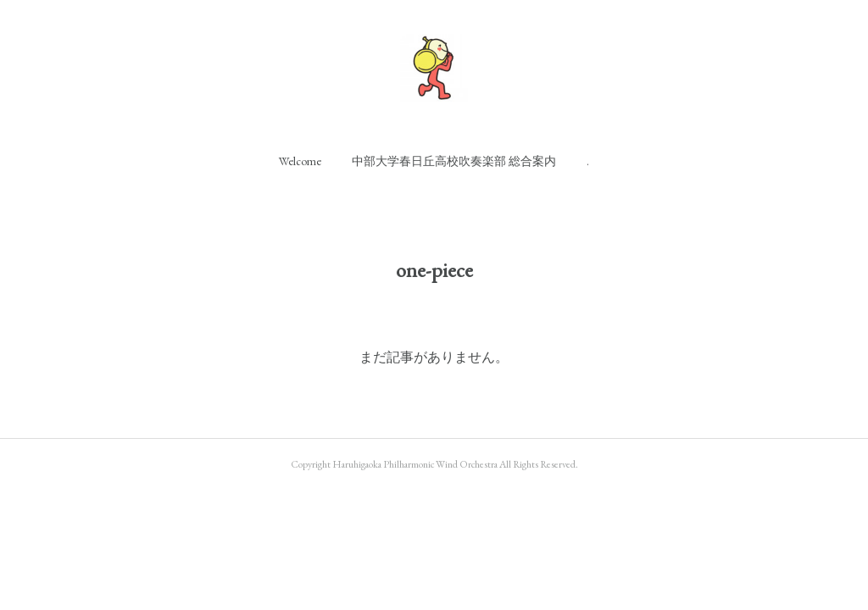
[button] (300, 161)
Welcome (300, 161)
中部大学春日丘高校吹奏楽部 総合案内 (454, 161)
